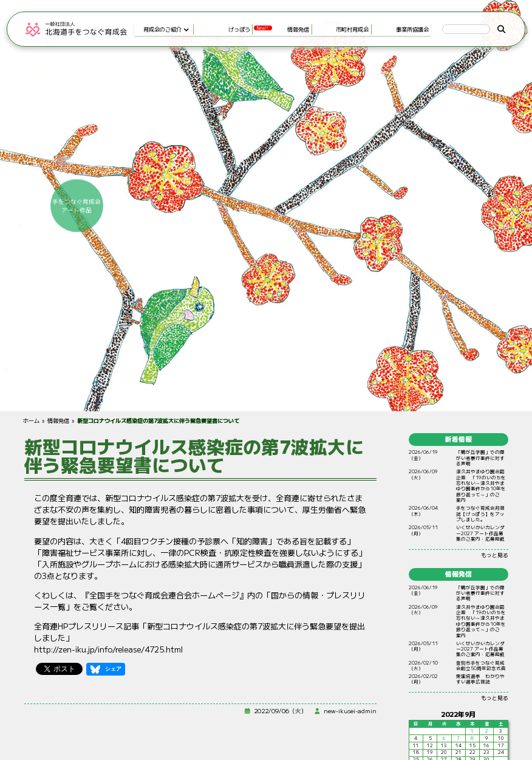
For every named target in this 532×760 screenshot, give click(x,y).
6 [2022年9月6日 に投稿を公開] (444, 738)
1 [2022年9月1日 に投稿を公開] (472, 731)
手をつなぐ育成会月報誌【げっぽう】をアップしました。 (480, 514)
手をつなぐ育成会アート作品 (439, 205)
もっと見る (495, 555)
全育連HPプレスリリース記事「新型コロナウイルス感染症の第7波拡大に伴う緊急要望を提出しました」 (199, 632)
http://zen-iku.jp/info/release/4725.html (108, 649)
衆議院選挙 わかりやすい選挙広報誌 (480, 679)
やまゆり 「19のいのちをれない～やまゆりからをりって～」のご (481, 486)
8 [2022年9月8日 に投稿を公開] (472, 738)
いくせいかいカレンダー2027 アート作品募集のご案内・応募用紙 (480, 533)
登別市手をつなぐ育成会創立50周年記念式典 (481, 665)
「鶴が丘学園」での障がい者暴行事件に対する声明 (480, 458)
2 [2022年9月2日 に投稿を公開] (487, 731)
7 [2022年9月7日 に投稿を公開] (458, 738)
